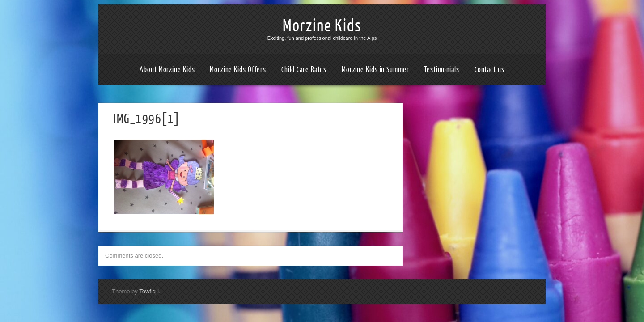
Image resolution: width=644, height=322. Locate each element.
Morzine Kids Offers (238, 70)
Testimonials (442, 70)
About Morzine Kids (167, 70)
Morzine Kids (322, 26)
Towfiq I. (150, 291)
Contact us (489, 70)
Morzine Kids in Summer (375, 70)
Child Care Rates (304, 70)
